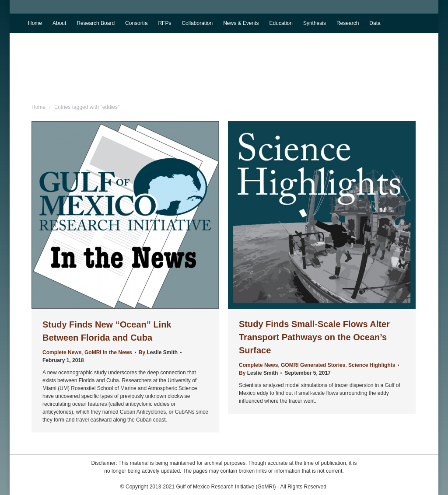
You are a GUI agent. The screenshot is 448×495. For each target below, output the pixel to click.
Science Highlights (372, 365)
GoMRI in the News (108, 352)
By (158, 352)
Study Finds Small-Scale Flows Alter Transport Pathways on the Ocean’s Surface (314, 337)
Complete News (62, 352)
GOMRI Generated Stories (313, 365)
